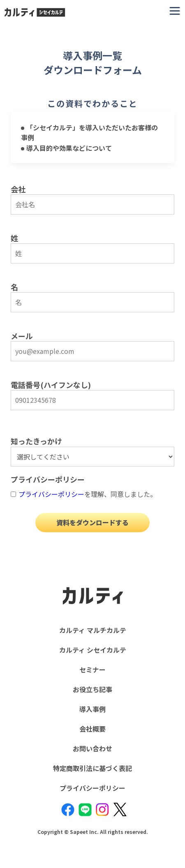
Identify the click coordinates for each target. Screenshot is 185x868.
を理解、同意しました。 (88, 494)
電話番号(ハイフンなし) (51, 385)
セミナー (92, 669)
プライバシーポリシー (51, 494)
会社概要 (92, 729)
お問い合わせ (92, 748)
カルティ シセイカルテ (93, 650)
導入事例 (92, 709)
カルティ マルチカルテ (93, 630)
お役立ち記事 (92, 689)
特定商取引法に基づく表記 (92, 768)
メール (22, 336)
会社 (18, 189)
